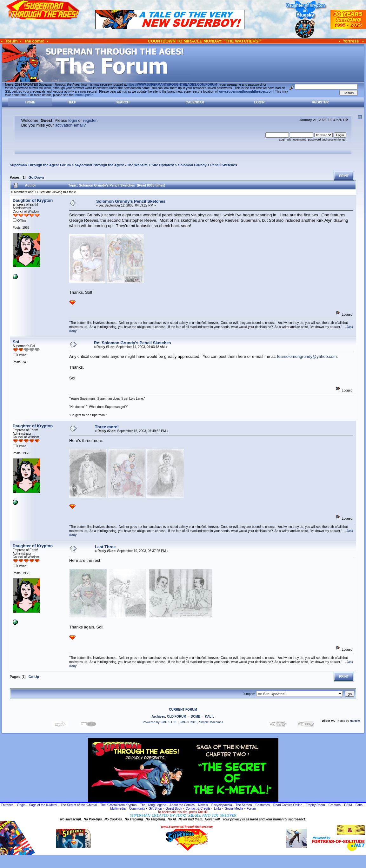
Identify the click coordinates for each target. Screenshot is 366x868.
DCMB (196, 717)
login (73, 120)
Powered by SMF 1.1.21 (160, 722)
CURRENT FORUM (183, 710)
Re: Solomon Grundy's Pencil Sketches (133, 343)
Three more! (107, 427)
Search (123, 102)
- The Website (111, 165)
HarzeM (355, 721)
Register (320, 102)
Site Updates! (163, 165)
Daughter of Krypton (33, 200)
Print (344, 176)
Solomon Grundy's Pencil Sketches (208, 165)
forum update (84, 95)
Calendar (195, 102)
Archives (158, 717)
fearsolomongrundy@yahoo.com (307, 356)
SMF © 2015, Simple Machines (201, 722)
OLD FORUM (177, 717)
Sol (16, 342)
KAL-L (210, 717)
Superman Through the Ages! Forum (40, 165)
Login (260, 102)
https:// (172, 85)
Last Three (105, 547)
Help (72, 102)
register (90, 120)
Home (30, 102)
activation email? (71, 125)
